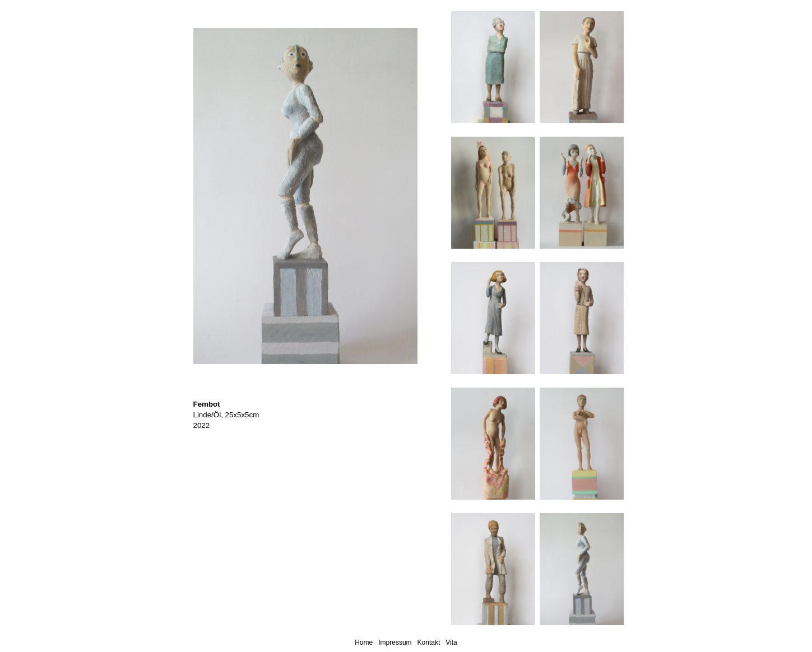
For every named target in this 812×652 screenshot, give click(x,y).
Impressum (395, 642)
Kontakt (429, 642)
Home (364, 642)
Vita (451, 642)
